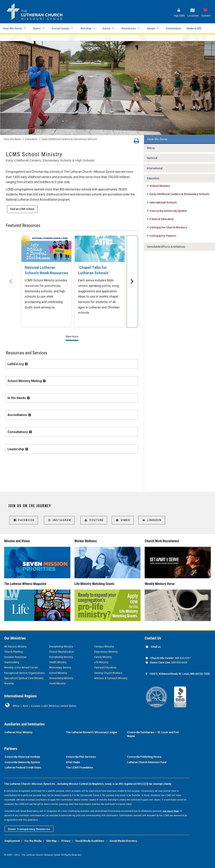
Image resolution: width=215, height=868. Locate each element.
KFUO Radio (73, 762)
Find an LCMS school (22, 209)
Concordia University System (22, 762)
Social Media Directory (123, 841)
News (37, 28)
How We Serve (12, 28)
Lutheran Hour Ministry (18, 732)
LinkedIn (152, 520)
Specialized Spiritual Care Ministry (24, 678)
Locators (193, 16)
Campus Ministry (104, 647)
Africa (16, 706)
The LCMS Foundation (79, 768)
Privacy (66, 841)
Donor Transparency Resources (29, 829)
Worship (86, 28)
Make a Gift (194, 28)
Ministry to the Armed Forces (21, 668)
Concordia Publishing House (144, 757)
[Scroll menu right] (132, 281)
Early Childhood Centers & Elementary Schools (69, 139)
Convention (173, 28)
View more (72, 336)
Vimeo (123, 520)
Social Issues (60, 28)
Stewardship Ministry (61, 678)
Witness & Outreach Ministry (111, 678)
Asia (25, 706)
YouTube (94, 520)
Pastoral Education (105, 668)
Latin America (50, 706)
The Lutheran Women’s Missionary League (92, 732)
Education (31, 139)
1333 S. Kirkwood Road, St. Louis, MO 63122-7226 (179, 674)
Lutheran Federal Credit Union (23, 768)
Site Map (51, 841)
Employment (12, 841)
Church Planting (13, 652)
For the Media (33, 841)
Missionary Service (60, 668)
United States (68, 706)
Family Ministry (103, 657)
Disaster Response (15, 657)
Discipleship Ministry (61, 647)
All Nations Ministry (15, 647)
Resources (129, 28)
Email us (156, 647)
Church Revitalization (62, 652)
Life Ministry (101, 662)
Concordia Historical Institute (22, 757)
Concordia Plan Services (81, 757)
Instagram (59, 520)
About (151, 28)
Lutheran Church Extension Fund (147, 762)
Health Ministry (58, 662)
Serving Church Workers (108, 673)
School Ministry (58, 673)
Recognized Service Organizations (24, 673)
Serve (106, 28)
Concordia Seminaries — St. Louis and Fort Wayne (153, 734)
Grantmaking (12, 662)
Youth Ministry (57, 683)
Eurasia (35, 706)
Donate (206, 16)
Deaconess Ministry (106, 652)
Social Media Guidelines (90, 841)
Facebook (24, 520)
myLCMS (179, 16)
